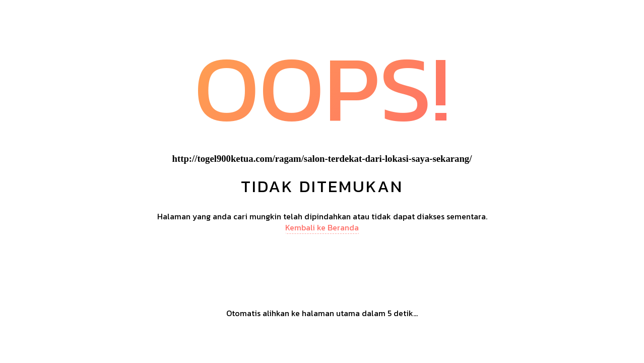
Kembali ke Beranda (322, 227)
